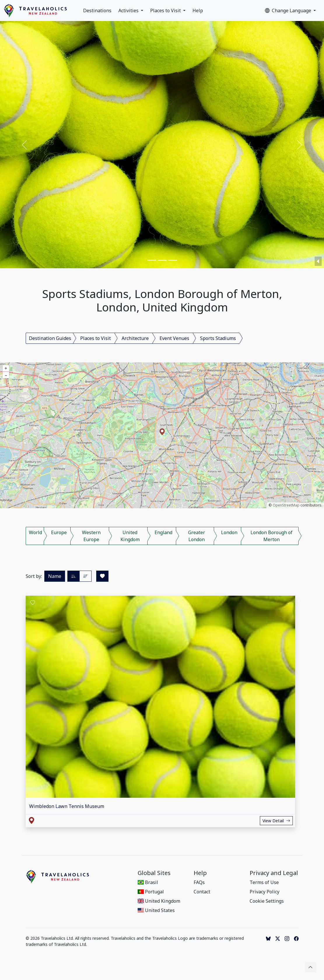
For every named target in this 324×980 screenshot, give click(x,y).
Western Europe (91, 536)
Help (198, 10)
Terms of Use (264, 882)
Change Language (289, 10)
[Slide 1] (152, 260)
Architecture (135, 338)
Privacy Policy (265, 892)
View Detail (276, 821)
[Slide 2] (162, 260)
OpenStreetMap (286, 505)
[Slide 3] (173, 260)
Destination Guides (50, 338)
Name (55, 576)
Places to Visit (166, 10)
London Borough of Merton (272, 536)
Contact (202, 892)
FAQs (199, 882)
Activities (129, 10)
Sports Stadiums (218, 338)
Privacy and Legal (274, 873)
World (35, 532)
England (163, 532)
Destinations (97, 10)
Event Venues (174, 338)
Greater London (197, 536)
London (229, 532)
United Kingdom (130, 536)
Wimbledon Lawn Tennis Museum (67, 806)
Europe (59, 532)
